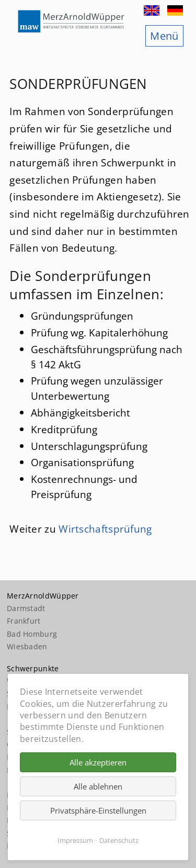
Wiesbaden (27, 646)
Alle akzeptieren (98, 762)
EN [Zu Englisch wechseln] (153, 10)
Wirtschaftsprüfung (105, 529)
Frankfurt (24, 621)
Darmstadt (26, 608)
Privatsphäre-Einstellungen (98, 810)
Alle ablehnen (98, 786)
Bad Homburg (32, 634)
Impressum (75, 840)
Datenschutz (119, 840)
